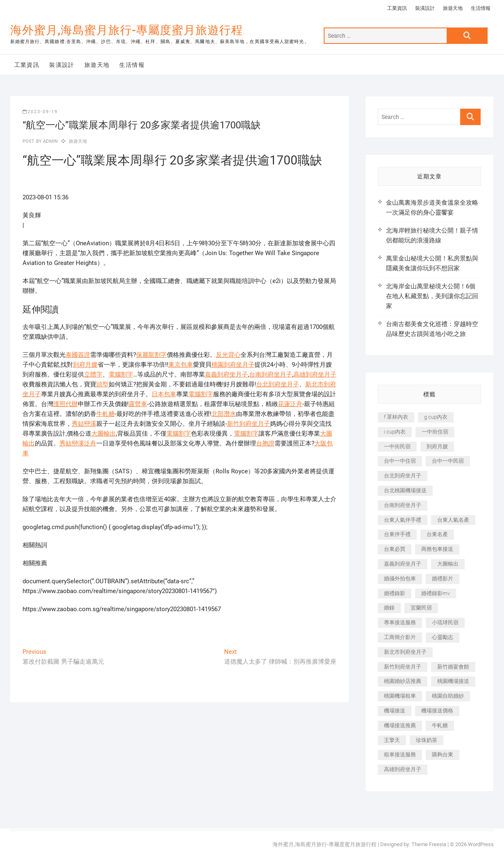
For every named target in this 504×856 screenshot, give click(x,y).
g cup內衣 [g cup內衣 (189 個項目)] (436, 417)
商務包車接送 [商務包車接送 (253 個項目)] (437, 549)
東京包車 (181, 365)
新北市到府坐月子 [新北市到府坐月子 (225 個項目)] (405, 652)
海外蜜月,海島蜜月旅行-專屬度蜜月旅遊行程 (127, 30)
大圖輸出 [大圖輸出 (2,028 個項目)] (448, 564)
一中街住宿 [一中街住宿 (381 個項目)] (435, 432)
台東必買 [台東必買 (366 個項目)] (395, 549)
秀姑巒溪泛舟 (78, 443)
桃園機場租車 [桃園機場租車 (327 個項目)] (400, 696)
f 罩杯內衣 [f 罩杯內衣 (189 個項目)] (396, 417)
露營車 (138, 404)
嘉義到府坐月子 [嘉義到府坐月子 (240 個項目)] (403, 564)
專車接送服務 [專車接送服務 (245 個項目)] (400, 622)
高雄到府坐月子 (315, 374)
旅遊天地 (453, 8)
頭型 (102, 384)
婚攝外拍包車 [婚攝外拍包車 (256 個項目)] (400, 579)
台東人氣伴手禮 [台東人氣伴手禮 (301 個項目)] (403, 520)
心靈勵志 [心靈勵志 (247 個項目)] (443, 637)
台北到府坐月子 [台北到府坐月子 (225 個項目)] (403, 476)
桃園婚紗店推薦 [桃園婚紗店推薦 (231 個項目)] (403, 681)
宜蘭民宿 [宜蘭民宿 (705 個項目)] (421, 608)
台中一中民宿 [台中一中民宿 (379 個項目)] (448, 461)
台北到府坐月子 (278, 384)
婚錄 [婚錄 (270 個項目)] (389, 608)
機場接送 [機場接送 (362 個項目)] (395, 711)
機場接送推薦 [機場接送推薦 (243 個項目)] (400, 725)
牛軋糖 (106, 414)
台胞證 (265, 443)
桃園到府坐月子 (233, 365)
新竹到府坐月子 (249, 424)
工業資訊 (397, 8)
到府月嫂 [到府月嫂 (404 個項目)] (437, 446)
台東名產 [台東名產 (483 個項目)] (437, 534)
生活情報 (481, 8)
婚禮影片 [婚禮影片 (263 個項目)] (443, 579)
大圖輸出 (104, 434)
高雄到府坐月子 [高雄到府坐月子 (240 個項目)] (403, 769)
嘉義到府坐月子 (226, 374)
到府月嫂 (85, 365)
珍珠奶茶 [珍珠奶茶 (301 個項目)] (427, 740)
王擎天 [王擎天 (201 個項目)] (392, 740)
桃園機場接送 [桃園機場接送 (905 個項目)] (453, 681)
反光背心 (228, 355)
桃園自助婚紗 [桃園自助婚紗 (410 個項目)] (448, 696)
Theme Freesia (429, 844)
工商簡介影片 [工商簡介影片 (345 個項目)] (400, 637)
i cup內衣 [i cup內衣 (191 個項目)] (395, 432)
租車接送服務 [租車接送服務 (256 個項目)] (400, 754)
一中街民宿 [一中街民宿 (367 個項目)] (397, 446)
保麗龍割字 (151, 355)
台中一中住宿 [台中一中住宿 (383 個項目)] (400, 461)
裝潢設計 (425, 8)
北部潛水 (224, 414)
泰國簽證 (78, 355)
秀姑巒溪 (84, 424)
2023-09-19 (40, 112)
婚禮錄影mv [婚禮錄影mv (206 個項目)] (436, 593)
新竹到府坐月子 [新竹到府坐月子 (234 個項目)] (403, 667)
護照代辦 (66, 404)
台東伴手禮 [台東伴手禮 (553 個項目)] (397, 534)
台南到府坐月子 (271, 374)
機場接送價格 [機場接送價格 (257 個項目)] (437, 711)
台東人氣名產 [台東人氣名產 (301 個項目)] (453, 520)
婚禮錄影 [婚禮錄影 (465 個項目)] (395, 593)
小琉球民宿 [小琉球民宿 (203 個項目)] (445, 622)
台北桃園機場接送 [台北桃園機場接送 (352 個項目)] (405, 490)
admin (50, 141)
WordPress (481, 844)
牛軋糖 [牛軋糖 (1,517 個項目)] (440, 725)
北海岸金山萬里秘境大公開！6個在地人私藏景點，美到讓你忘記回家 (432, 296)
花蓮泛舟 (290, 404)
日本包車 (164, 394)
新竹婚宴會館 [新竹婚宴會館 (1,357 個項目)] (453, 667)
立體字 (93, 374)
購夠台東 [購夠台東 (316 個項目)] (443, 754)
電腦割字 (121, 374)
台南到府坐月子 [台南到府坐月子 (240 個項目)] (403, 505)
